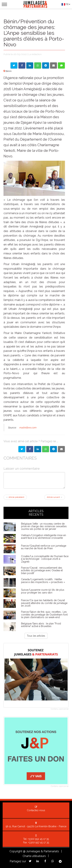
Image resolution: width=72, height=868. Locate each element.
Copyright (16, 851)
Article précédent (15, 497)
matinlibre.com (27, 428)
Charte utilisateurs (34, 856)
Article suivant (55, 497)
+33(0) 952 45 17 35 (38, 839)
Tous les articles (36, 636)
